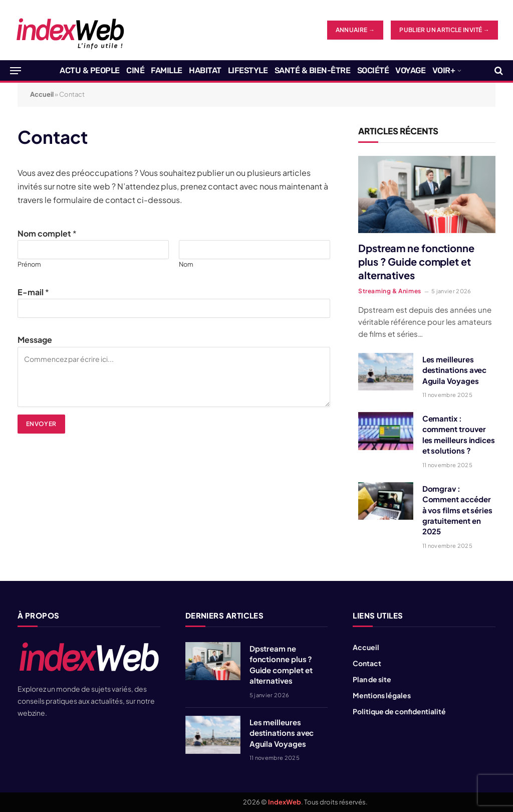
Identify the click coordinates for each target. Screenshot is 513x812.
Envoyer (41, 424)
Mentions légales (382, 695)
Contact (367, 663)
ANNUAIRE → (355, 30)
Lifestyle (248, 70)
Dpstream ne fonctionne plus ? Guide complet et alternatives (416, 261)
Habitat (205, 70)
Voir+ (444, 70)
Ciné (135, 70)
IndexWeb (285, 802)
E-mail (33, 292)
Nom (186, 264)
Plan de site (372, 679)
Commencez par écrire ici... (174, 377)
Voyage (410, 70)
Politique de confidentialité (399, 711)
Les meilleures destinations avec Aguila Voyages (455, 370)
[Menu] (16, 71)
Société (373, 70)
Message (35, 340)
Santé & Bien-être (313, 70)
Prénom (29, 264)
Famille (167, 70)
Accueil (42, 94)
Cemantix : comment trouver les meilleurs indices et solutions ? (459, 434)
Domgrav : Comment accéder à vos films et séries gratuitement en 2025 (457, 510)
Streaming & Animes (390, 291)
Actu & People (90, 70)
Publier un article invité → (444, 30)
